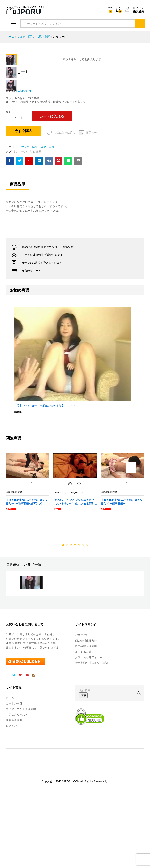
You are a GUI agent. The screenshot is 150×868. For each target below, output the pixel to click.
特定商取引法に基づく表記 (91, 733)
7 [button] (87, 615)
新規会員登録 (14, 790)
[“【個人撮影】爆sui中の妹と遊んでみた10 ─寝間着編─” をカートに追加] (118, 554)
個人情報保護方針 (86, 711)
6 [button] (83, 615)
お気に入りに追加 (64, 203)
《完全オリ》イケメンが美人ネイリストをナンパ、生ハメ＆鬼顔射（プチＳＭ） (74, 572)
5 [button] (79, 615)
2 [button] (67, 615)
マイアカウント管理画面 (21, 779)
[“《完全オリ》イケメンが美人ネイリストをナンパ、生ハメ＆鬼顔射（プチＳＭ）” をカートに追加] (70, 554)
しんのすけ (24, 161)
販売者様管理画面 (86, 716)
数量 (8, 183)
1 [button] (63, 615)
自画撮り (38, 222)
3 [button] (71, 615)
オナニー (19, 222)
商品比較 (91, 203)
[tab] (18, 256)
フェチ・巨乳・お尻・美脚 (38, 217)
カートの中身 (14, 774)
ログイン (135, 8)
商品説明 (18, 254)
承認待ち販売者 (14, 563)
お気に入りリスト (17, 785)
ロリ (29, 222)
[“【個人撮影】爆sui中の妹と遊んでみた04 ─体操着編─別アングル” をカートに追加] (23, 554)
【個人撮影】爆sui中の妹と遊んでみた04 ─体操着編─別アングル (27, 572)
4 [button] (75, 615)
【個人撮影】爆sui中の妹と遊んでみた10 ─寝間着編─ (122, 572)
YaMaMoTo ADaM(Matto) (68, 563)
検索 (140, 24)
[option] (28, 554)
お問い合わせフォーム (89, 728)
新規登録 (139, 11)
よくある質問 (83, 722)
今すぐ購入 (23, 201)
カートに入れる (51, 187)
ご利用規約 (82, 705)
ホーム (10, 768)
